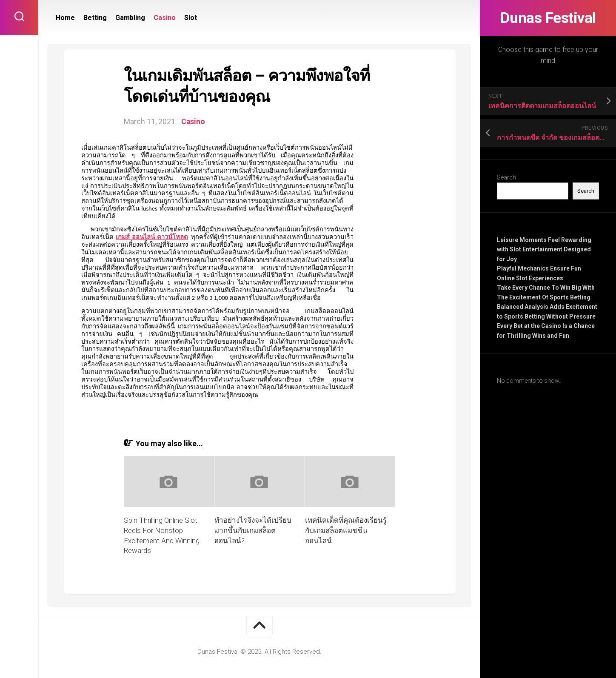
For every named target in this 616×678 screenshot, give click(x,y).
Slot (191, 18)
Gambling (130, 18)
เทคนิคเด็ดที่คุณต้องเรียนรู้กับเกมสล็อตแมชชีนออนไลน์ (346, 530)
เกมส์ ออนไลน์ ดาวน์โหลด (152, 237)
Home (65, 18)
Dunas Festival (548, 18)
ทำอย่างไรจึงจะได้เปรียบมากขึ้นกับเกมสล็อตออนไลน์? (253, 530)
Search (506, 177)
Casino (165, 18)
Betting (95, 18)
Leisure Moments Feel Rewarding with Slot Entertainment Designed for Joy (544, 249)
